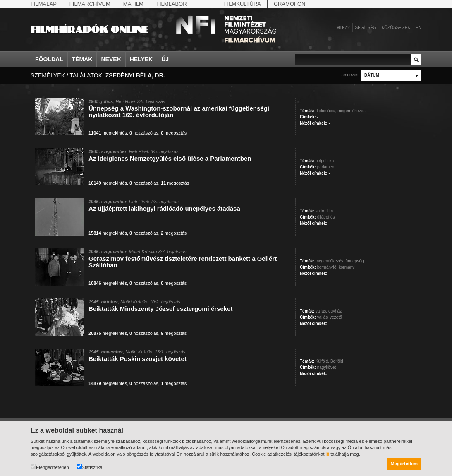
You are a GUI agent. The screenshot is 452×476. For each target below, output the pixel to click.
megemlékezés (351, 111)
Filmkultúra (243, 4)
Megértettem (404, 464)
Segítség (366, 28)
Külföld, (322, 361)
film (330, 211)
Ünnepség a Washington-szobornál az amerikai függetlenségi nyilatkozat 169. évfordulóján (179, 112)
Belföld (337, 361)
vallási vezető (330, 317)
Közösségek (396, 28)
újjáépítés (326, 217)
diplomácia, (326, 111)
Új (165, 59)
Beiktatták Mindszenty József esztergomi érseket (160, 309)
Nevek (111, 59)
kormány (347, 267)
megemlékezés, (330, 261)
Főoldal (49, 59)
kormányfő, (327, 267)
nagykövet (327, 367)
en (419, 28)
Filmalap (44, 4)
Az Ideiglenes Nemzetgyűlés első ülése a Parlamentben (170, 158)
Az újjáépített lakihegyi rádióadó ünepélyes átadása (164, 208)
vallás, (321, 311)
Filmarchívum (90, 4)
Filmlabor (172, 4)
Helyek (141, 59)
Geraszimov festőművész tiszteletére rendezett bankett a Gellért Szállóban (183, 262)
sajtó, (320, 211)
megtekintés (108, 133)
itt (328, 454)
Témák (82, 59)
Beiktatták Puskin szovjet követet (138, 359)
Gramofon (290, 4)
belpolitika (325, 161)
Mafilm (133, 4)
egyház (335, 311)
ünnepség (355, 261)
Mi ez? (343, 28)
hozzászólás (144, 133)
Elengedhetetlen (50, 467)
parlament (326, 167)
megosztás (174, 133)
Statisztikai (90, 467)
